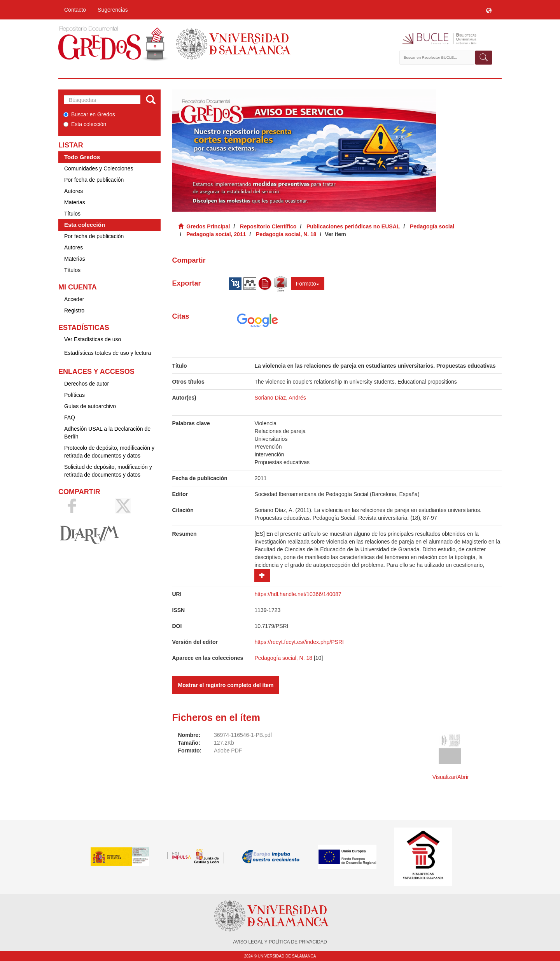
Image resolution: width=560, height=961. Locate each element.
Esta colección (85, 124)
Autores (73, 191)
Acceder (74, 299)
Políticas (74, 395)
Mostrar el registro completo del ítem (226, 685)
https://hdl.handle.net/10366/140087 (298, 594)
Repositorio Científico (268, 226)
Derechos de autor (87, 384)
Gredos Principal (208, 226)
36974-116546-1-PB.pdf (243, 735)
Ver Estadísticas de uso (93, 339)
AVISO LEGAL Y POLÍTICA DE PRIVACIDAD (280, 942)
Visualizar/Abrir (451, 777)
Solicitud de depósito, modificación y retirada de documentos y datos (108, 471)
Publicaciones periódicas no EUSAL (353, 226)
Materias (75, 202)
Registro (74, 310)
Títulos (72, 214)
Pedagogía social (432, 226)
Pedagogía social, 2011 (216, 234)
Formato (308, 284)
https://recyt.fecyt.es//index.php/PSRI (299, 642)
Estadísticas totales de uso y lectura (108, 353)
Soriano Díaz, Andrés (280, 398)
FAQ (70, 417)
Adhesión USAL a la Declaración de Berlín (107, 433)
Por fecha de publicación (94, 180)
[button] (489, 10)
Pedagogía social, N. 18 (286, 234)
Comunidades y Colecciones (99, 168)
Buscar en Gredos (89, 114)
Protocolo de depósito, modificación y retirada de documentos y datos (109, 452)
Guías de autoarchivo (90, 406)
